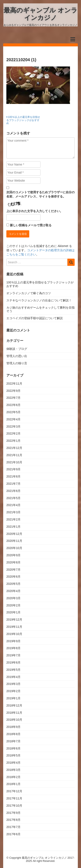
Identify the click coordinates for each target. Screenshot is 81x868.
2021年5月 (13, 498)
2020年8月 (13, 562)
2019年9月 (13, 641)
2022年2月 (13, 433)
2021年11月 (14, 455)
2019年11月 (14, 627)
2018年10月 (14, 720)
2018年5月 (13, 755)
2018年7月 (13, 741)
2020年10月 (14, 548)
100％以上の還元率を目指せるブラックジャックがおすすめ (23, 120)
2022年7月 (13, 398)
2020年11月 (14, 541)
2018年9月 (13, 727)
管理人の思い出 (17, 356)
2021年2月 (13, 519)
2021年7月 (13, 484)
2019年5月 (13, 670)
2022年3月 (13, 426)
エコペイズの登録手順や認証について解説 (35, 318)
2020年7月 (13, 570)
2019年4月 (13, 677)
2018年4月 (13, 763)
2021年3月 (13, 512)
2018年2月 (13, 777)
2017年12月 (14, 791)
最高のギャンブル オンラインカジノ (40, 14)
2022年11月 (14, 384)
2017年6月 (13, 834)
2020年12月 (14, 534)
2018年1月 (13, 784)
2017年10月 (14, 806)
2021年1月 (13, 527)
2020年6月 (13, 577)
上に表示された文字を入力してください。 (35, 211)
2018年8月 (13, 734)
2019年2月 (13, 691)
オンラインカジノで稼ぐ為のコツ (29, 293)
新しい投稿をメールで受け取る (31, 225)
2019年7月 (13, 655)
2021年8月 (13, 476)
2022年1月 (13, 441)
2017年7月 (13, 827)
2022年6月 (13, 405)
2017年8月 (13, 820)
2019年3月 (13, 684)
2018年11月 (14, 713)
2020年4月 (13, 591)
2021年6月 (13, 491)
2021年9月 (13, 469)
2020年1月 (13, 612)
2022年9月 (13, 391)
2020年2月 (13, 605)
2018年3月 (13, 770)
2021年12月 (14, 448)
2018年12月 (14, 705)
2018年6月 (13, 748)
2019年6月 (13, 662)
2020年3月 (13, 598)
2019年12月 (14, 620)
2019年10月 (14, 634)
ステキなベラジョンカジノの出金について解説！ (39, 300)
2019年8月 (13, 648)
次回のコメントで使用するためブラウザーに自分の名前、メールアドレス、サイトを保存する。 (40, 194)
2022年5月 (13, 412)
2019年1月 (13, 698)
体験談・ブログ (17, 349)
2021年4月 (13, 505)
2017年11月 (14, 798)
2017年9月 (13, 813)
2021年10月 (14, 462)
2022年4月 (13, 419)
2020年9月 (13, 555)
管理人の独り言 (17, 363)
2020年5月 (13, 584)
